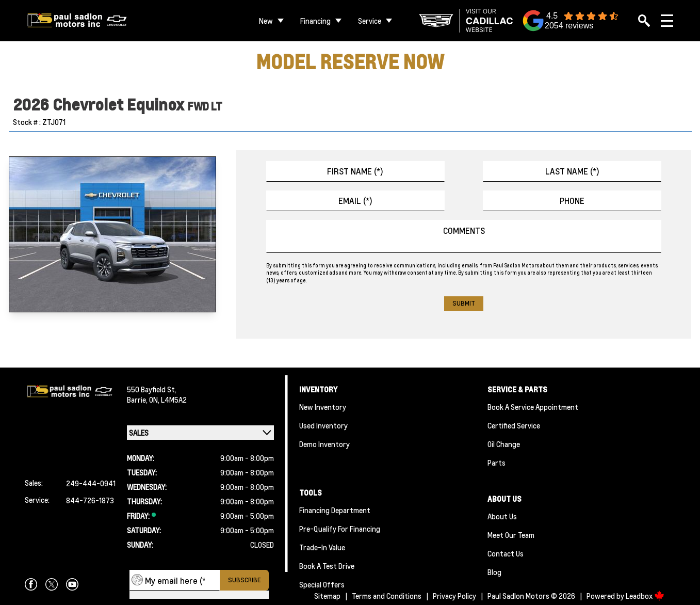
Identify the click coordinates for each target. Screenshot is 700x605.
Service (370, 21)
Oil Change (504, 444)
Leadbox (645, 596)
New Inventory (323, 407)
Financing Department (335, 510)
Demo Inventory (324, 444)
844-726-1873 (90, 500)
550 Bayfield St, (152, 389)
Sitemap (327, 596)
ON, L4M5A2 (168, 400)
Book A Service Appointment (533, 407)
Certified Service (514, 425)
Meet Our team (511, 535)
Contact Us (506, 553)
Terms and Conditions (387, 596)
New (266, 21)
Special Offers (322, 584)
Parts (496, 463)
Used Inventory (323, 425)
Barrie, (138, 400)
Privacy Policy (454, 596)
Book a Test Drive (327, 566)
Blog (494, 572)
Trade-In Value (322, 547)
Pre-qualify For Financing (340, 529)
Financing (315, 21)
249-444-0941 (91, 483)
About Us (502, 516)
